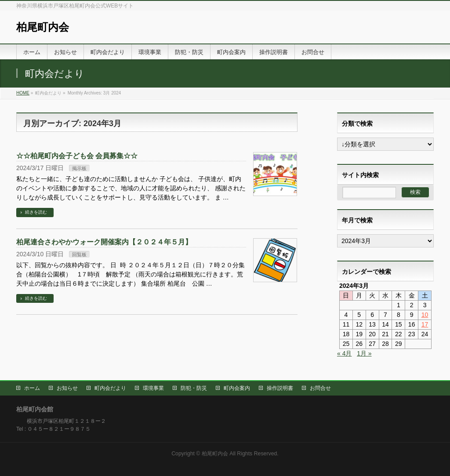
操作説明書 (280, 388)
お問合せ (320, 388)
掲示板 (79, 168)
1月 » (364, 353)
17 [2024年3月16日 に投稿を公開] (425, 324)
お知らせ (67, 388)
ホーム (32, 388)
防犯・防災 (194, 388)
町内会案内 (237, 388)
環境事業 (153, 388)
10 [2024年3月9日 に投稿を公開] (425, 315)
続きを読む (36, 212)
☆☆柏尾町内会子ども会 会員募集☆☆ (77, 156)
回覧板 (79, 254)
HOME (23, 93)
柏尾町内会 (43, 27)
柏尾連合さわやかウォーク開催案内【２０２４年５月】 (104, 242)
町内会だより (110, 388)
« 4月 (344, 353)
